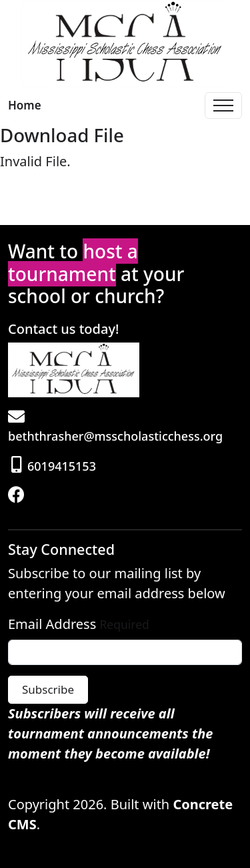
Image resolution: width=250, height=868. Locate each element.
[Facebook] (18, 496)
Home (25, 105)
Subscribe (48, 689)
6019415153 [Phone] (54, 466)
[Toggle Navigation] (223, 105)
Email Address (52, 624)
